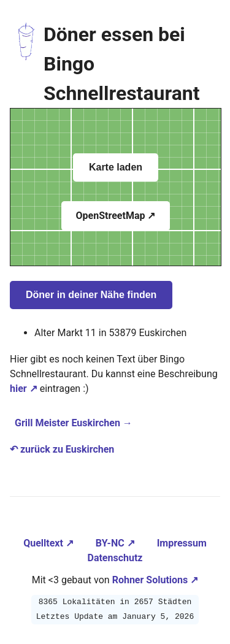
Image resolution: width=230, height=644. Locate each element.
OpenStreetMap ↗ (116, 216)
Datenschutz (115, 558)
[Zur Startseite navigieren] (27, 64)
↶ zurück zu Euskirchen (62, 449)
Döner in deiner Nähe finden (91, 295)
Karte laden (116, 167)
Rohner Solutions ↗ (155, 580)
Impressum (182, 543)
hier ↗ (24, 389)
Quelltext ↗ (50, 543)
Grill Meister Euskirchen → (74, 423)
